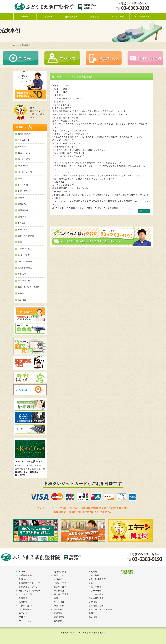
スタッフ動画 (25, 594)
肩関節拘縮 (23, 210)
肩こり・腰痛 (24, 159)
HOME (25, 17)
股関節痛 (22, 217)
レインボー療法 (25, 261)
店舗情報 (95, 17)
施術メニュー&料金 (28, 587)
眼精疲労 (22, 204)
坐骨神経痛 (23, 166)
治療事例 (23, 598)
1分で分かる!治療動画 (30, 591)
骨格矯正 (22, 147)
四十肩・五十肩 (25, 172)
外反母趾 (22, 223)
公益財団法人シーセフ (30, 583)
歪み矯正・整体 (25, 281)
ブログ (22, 617)
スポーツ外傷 (24, 255)
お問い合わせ (25, 613)
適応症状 (48, 17)
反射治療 (22, 274)
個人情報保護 (25, 609)
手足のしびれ (24, 140)
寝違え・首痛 (24, 153)
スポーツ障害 (24, 249)
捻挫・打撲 (23, 230)
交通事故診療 (71, 17)
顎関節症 (22, 198)
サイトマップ (25, 621)
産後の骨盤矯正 (25, 268)
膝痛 (20, 242)
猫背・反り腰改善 (26, 236)
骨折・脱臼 (23, 191)
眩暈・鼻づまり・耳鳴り (29, 287)
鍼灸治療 (22, 300)
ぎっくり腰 (23, 185)
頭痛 (20, 178)
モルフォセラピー (141, 17)
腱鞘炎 (21, 293)
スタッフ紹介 (118, 17)
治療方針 (23, 579)
